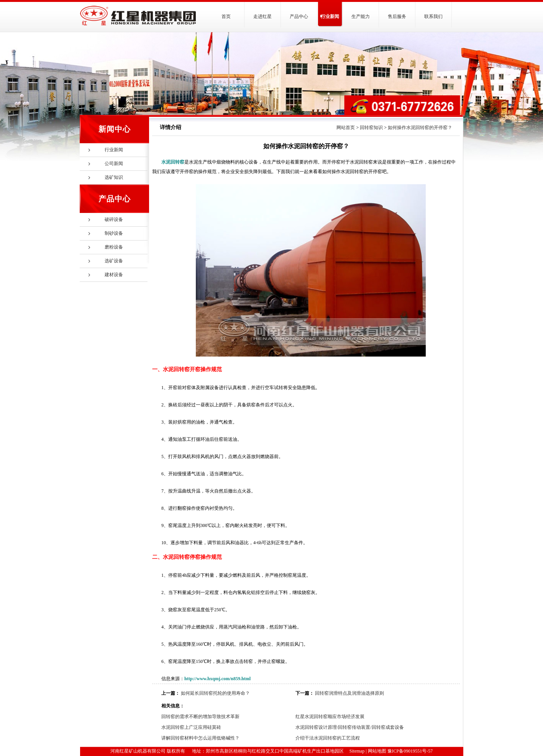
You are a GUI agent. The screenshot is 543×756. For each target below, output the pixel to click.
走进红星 (262, 16)
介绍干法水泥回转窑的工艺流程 (328, 738)
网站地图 (377, 751)
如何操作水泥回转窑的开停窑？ (420, 128)
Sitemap (357, 751)
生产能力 (361, 16)
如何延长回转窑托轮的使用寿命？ (215, 693)
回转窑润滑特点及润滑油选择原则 (349, 693)
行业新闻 (330, 16)
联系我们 (433, 16)
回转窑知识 (371, 128)
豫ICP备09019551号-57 (410, 751)
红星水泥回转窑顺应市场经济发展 (330, 717)
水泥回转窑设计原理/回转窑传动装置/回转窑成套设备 (350, 727)
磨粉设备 (114, 247)
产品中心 (299, 16)
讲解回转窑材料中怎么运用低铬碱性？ (200, 738)
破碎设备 (114, 219)
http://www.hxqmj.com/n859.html (217, 679)
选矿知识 (114, 177)
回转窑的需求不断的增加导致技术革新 (200, 717)
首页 (226, 16)
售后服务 (397, 16)
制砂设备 (114, 233)
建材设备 (114, 275)
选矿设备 (114, 261)
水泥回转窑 (173, 162)
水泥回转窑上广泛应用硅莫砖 (191, 727)
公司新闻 (114, 164)
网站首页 (346, 128)
